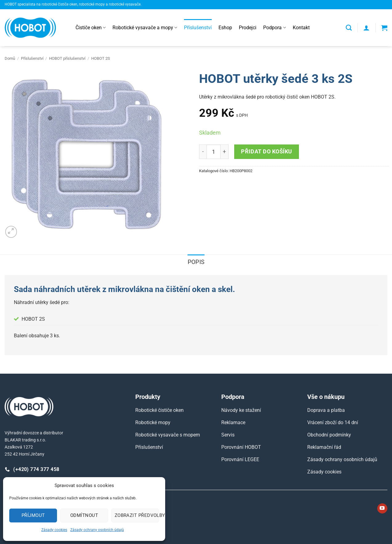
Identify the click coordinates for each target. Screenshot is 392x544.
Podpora (274, 28)
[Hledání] (349, 28)
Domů (10, 58)
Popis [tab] (196, 262)
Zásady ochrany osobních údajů (97, 530)
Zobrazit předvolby (137, 515)
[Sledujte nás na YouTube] (382, 509)
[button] (366, 28)
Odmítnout (84, 515)
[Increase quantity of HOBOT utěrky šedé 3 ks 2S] (225, 152)
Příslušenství (198, 28)
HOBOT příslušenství (67, 58)
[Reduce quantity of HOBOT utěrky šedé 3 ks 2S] (203, 152)
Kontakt (301, 28)
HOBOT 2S (101, 58)
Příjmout (33, 515)
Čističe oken (91, 28)
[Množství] (214, 152)
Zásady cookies (54, 530)
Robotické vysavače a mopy (145, 28)
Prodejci (248, 28)
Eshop (225, 28)
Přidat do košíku (267, 151)
